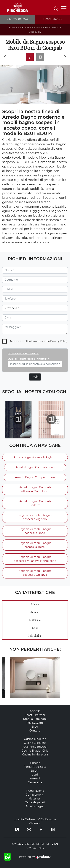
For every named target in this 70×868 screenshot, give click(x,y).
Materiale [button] (35, 620)
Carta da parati (35, 802)
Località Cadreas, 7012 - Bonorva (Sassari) (35, 821)
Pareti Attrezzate (35, 767)
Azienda (35, 711)
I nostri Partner (35, 715)
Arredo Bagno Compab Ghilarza (35, 503)
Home (12, 28)
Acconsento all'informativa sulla (39, 341)
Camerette (35, 782)
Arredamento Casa (29, 28)
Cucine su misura (35, 747)
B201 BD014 (35, 32)
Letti (35, 775)
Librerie (35, 763)
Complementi (35, 795)
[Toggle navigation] (64, 8)
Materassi (35, 799)
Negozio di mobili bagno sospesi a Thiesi (35, 545)
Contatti (35, 731)
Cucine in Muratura (35, 755)
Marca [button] (35, 604)
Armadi (35, 778)
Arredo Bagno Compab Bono (35, 467)
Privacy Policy (59, 341)
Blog (35, 727)
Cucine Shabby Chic (35, 751)
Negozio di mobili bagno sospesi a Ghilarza (35, 573)
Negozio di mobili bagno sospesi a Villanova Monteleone (35, 559)
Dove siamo (52, 19)
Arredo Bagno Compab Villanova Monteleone (35, 489)
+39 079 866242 (18, 19)
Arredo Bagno (51, 28)
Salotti (35, 771)
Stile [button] (35, 628)
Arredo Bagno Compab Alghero (35, 457)
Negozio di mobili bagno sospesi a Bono (35, 531)
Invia (35, 377)
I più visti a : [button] (35, 636)
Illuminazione (35, 791)
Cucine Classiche (35, 743)
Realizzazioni (35, 723)
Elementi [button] (35, 612)
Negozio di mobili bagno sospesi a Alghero (35, 517)
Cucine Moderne (35, 739)
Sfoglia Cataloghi (35, 719)
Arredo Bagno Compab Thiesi (35, 477)
